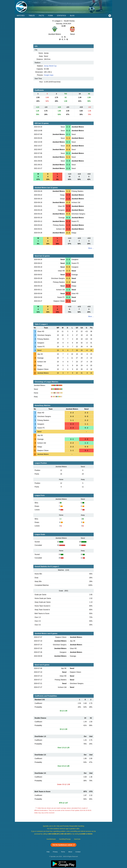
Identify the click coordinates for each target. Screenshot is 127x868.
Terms (63, 852)
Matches (21, 16)
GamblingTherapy (65, 839)
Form (50, 16)
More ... (91, 248)
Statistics (61, 16)
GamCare (77, 839)
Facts (41, 16)
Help (48, 852)
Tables (32, 16)
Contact (78, 852)
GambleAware (51, 839)
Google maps (49, 75)
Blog (72, 16)
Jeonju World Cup (50, 66)
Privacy (55, 852)
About (70, 852)
